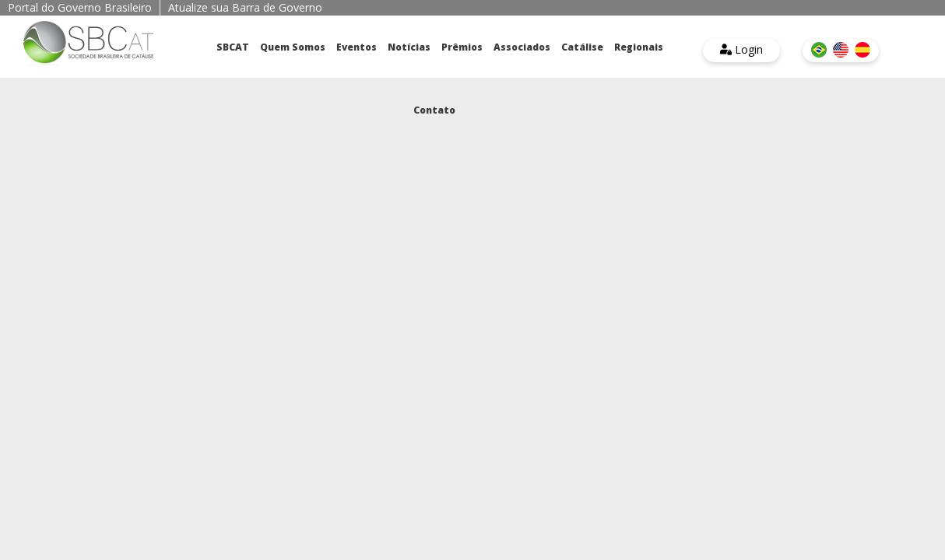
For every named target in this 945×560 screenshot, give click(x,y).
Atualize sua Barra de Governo (245, 7)
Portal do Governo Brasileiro (80, 7)
